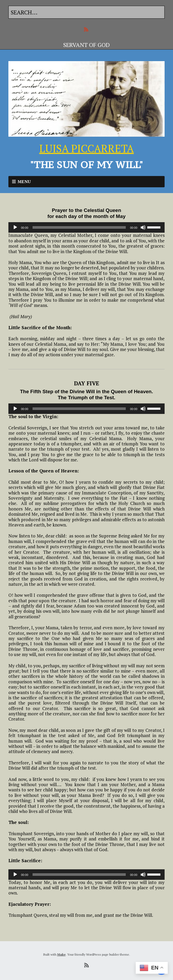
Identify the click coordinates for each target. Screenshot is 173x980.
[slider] (79, 227)
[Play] (15, 227)
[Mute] (143, 227)
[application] (86, 227)
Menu (24, 182)
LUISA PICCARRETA (87, 148)
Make (61, 954)
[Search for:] (86, 12)
